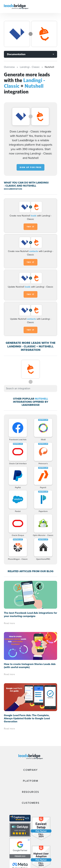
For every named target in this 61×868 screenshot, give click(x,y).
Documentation (16, 54)
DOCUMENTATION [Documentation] (13, 189)
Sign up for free (31, 167)
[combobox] (30, 388)
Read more (9, 623)
